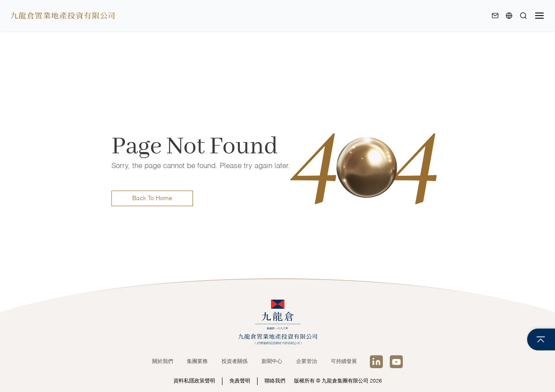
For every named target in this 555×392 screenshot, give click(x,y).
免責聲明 (240, 381)
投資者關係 (235, 362)
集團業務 (197, 362)
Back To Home (152, 198)
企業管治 (307, 362)
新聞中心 (272, 362)
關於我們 (163, 362)
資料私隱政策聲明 (194, 381)
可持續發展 (344, 362)
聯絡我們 (275, 381)
